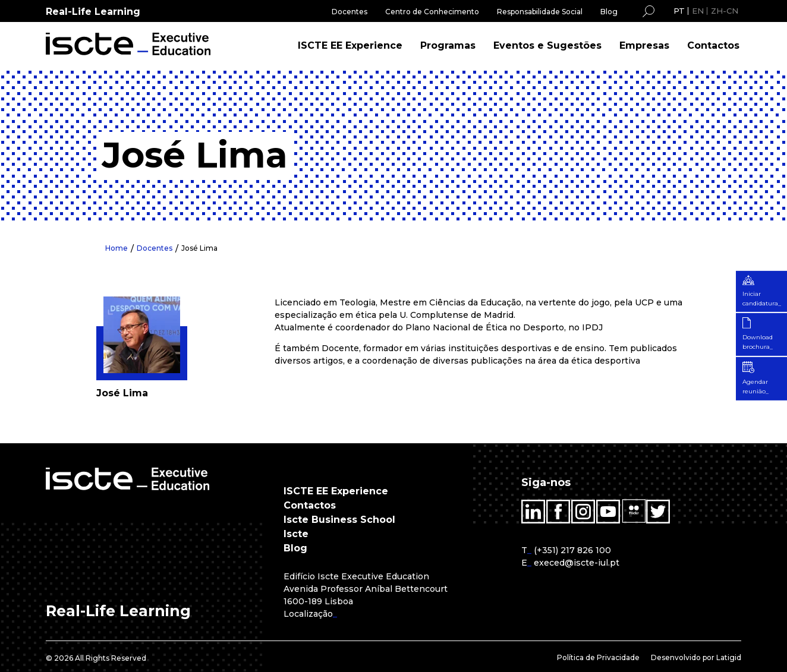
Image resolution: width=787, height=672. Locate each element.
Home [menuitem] (117, 248)
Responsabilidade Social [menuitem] (540, 12)
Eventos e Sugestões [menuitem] (547, 45)
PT (679, 11)
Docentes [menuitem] (350, 12)
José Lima (199, 248)
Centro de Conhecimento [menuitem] (432, 12)
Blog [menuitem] (609, 12)
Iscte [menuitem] (296, 534)
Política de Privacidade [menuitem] (598, 657)
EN (698, 11)
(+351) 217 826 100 (572, 550)
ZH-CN (725, 11)
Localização (308, 614)
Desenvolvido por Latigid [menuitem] (696, 657)
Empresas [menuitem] (644, 45)
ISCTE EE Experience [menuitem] (350, 45)
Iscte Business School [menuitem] (339, 520)
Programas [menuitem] (448, 45)
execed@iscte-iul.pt (577, 563)
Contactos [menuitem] (713, 45)
